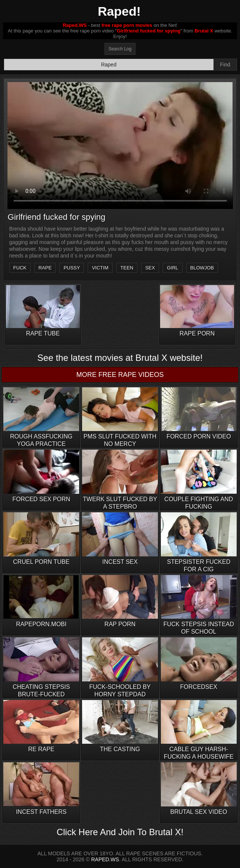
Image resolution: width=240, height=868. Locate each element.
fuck (20, 268)
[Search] (109, 65)
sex (150, 268)
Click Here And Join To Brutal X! (120, 832)
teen (127, 268)
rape (45, 268)
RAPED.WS (105, 859)
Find (225, 65)
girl (172, 268)
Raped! (119, 11)
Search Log (120, 49)
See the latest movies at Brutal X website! (120, 358)
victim (100, 268)
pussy (72, 268)
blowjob (202, 268)
